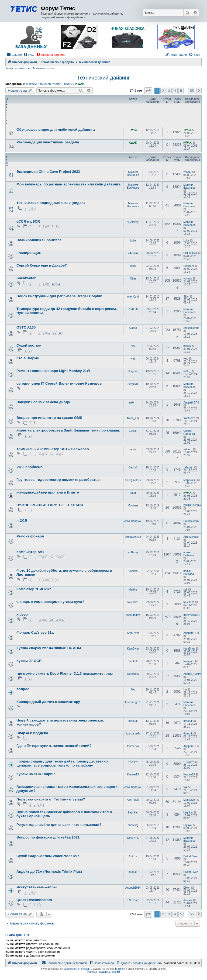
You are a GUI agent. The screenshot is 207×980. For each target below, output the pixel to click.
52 (40, 557)
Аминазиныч (133, 537)
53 (46, 557)
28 (51, 454)
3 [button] (169, 91)
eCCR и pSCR (28, 221)
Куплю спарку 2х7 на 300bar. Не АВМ (49, 648)
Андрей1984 (133, 888)
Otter (133, 279)
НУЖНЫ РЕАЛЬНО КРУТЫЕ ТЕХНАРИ (50, 505)
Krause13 (133, 774)
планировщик (29, 253)
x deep (22, 614)
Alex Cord (133, 297)
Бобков (133, 571)
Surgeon (133, 371)
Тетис (133, 130)
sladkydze (189, 418)
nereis (187, 346)
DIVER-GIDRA (192, 505)
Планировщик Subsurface (39, 240)
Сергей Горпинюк (189, 432)
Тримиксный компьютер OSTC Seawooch (53, 449)
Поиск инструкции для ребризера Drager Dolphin (59, 296)
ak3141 (133, 872)
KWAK (80, 84)
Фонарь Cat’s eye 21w (35, 632)
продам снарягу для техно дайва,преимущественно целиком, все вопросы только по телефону (62, 763)
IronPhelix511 (192, 615)
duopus (188, 900)
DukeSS (68, 84)
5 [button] (181, 91)
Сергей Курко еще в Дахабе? (42, 265)
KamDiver (133, 633)
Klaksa (133, 328)
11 (59, 284)
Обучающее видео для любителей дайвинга (56, 130)
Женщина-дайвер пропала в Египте (48, 492)
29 (57, 454)
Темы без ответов (18, 68)
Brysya (187, 825)
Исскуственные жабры (37, 887)
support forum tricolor (76, 969)
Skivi (186, 297)
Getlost (133, 431)
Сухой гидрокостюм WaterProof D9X (48, 856)
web (133, 359)
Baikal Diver (190, 856)
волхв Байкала (189, 554)
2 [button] (163, 91)
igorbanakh (133, 734)
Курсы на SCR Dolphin (36, 774)
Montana (133, 505)
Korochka (133, 674)
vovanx (188, 279)
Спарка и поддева (32, 733)
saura (133, 449)
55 (57, 557)
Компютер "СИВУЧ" (34, 589)
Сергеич (188, 266)
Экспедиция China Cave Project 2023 (48, 172)
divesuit (133, 721)
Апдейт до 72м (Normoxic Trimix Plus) (49, 872)
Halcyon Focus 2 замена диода (43, 402)
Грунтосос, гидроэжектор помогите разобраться (59, 480)
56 (63, 557)
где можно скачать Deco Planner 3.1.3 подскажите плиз (65, 673)
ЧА (133, 346)
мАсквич (133, 253)
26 (40, 454)
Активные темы (43, 68)
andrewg (133, 825)
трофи (57, 84)
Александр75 (133, 702)
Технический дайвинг (103, 78)
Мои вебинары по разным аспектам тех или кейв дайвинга (68, 184)
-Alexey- (188, 467)
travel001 (133, 602)
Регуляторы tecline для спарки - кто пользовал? (59, 825)
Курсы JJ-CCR (29, 661)
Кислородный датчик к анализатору (48, 702)
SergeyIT (133, 384)
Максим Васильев (38, 84)
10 (53, 284)
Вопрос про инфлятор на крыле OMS (49, 418)
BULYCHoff (190, 253)
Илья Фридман (133, 521)
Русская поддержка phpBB (103, 972)
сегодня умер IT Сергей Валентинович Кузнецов (59, 383)
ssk (185, 590)
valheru (188, 449)
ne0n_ (187, 371)
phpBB (119, 969)
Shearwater (26, 278)
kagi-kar (133, 812)
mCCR (22, 521)
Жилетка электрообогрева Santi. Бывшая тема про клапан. (68, 430)
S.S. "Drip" (133, 900)
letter (133, 493)
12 (60, 333)
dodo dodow (133, 615)
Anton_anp (133, 418)
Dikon (187, 888)
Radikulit (133, 309)
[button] (148, 91)
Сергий (133, 467)
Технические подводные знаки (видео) (51, 203)
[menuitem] (29, 55)
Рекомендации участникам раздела (48, 142)
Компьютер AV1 (30, 552)
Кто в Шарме (28, 358)
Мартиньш (190, 480)
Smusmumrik (191, 328)
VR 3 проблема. (30, 467)
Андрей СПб (191, 403)
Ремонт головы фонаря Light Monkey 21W (53, 371)
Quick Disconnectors (34, 900)
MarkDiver (189, 800)
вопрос (23, 689)
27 (46, 454)
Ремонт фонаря (30, 536)
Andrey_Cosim (192, 674)
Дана (133, 266)
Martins (133, 590)
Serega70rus (133, 480)
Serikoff (133, 661)
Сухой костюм (29, 345)
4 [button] (175, 91)
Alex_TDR (133, 800)
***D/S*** (133, 762)
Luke (133, 241)
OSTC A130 (26, 327)
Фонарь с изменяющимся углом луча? (50, 602)
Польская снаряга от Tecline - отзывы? (51, 799)
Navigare (189, 661)
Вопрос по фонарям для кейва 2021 (48, 837)
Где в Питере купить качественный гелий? (54, 746)
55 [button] (192, 91)
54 (51, 557)
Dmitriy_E (133, 838)
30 (63, 454)
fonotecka (133, 746)
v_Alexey (133, 222)
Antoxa (133, 856)
